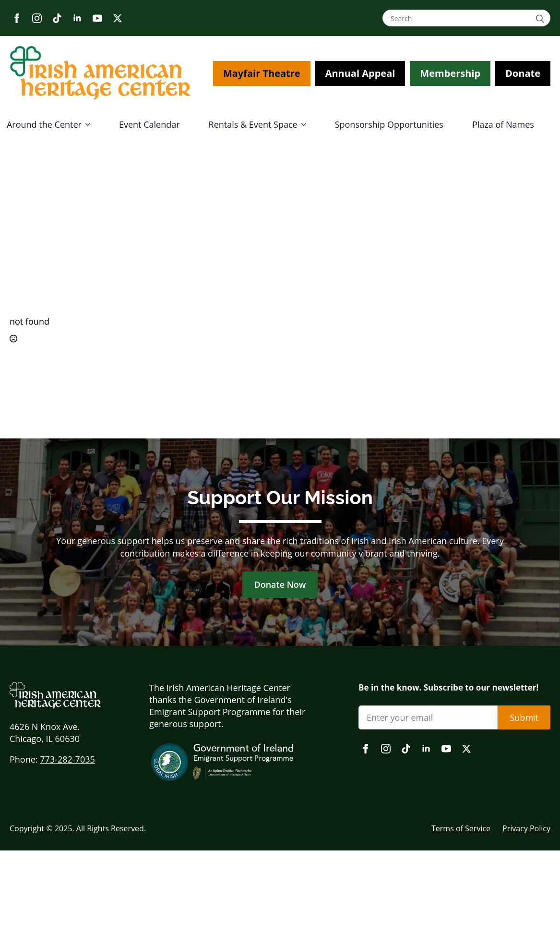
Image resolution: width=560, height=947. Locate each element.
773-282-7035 (67, 759)
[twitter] (118, 18)
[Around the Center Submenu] (91, 124)
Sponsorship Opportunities (389, 124)
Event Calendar (149, 124)
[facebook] (17, 18)
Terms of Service (461, 828)
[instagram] (37, 18)
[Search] (542, 18)
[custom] (57, 18)
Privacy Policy (526, 828)
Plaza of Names (503, 124)
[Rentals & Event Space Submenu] (307, 124)
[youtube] (97, 18)
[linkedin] (77, 18)
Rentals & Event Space (253, 124)
